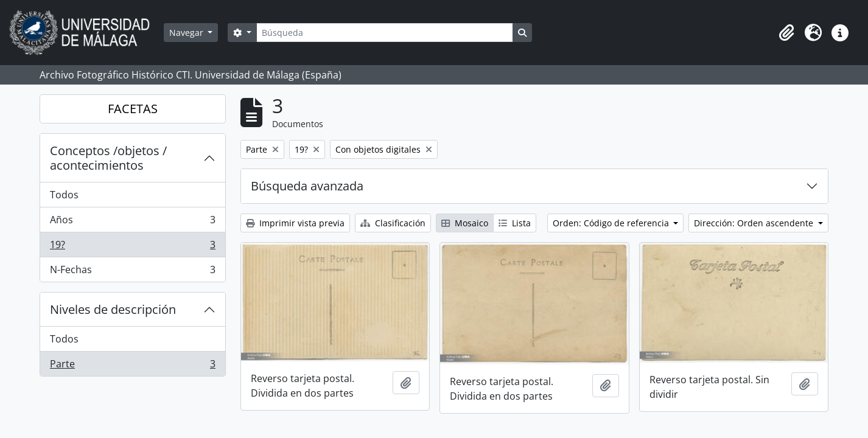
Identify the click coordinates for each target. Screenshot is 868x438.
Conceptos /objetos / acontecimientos (108, 158)
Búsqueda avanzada (307, 186)
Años (132, 222)
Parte (132, 366)
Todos (64, 195)
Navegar (187, 33)
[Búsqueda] (385, 33)
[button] (786, 33)
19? (132, 247)
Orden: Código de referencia (612, 223)
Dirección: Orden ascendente (755, 223)
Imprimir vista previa (295, 223)
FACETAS (133, 109)
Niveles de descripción (113, 309)
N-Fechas (132, 272)
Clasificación (393, 223)
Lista (515, 223)
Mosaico (465, 223)
